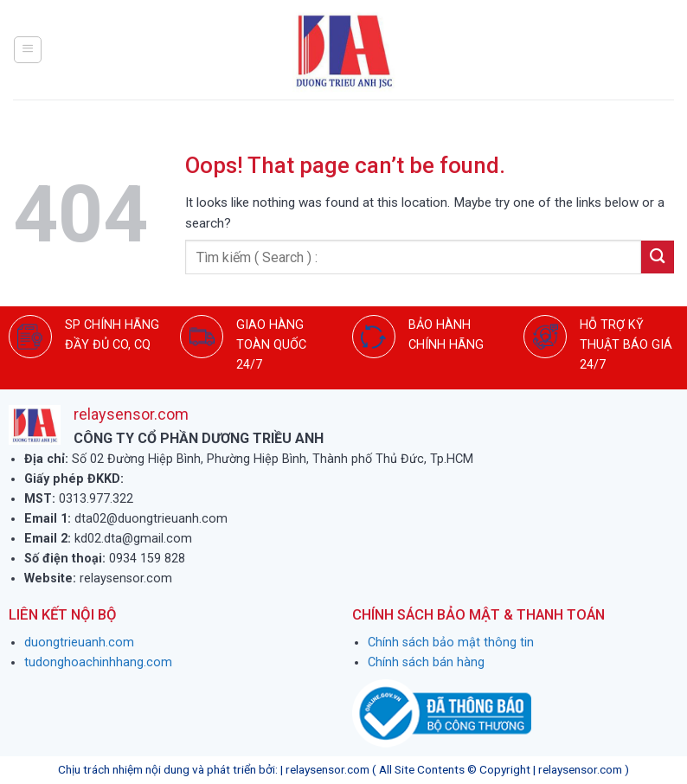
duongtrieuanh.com (79, 643)
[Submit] (658, 257)
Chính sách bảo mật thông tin (451, 643)
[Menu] (28, 49)
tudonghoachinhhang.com (98, 662)
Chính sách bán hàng (426, 662)
